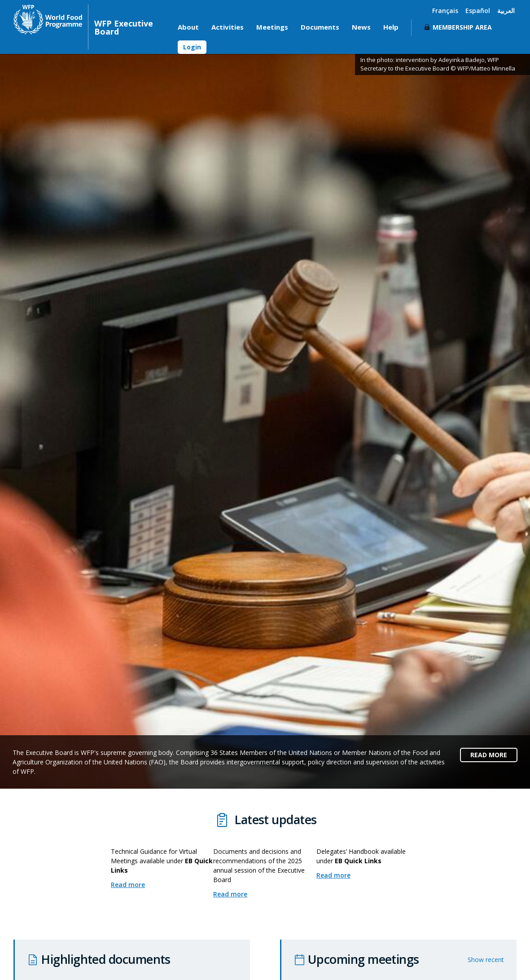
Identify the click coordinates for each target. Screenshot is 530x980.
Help (391, 27)
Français (445, 11)
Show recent (486, 960)
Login (192, 47)
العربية (506, 11)
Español (478, 11)
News (361, 27)
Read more (133, 885)
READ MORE (489, 755)
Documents (320, 27)
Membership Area (462, 27)
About (188, 27)
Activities (228, 27)
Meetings (272, 27)
